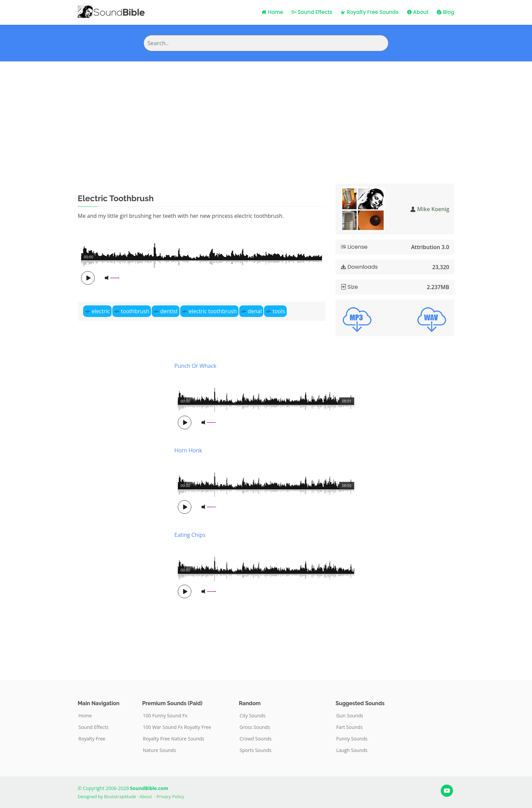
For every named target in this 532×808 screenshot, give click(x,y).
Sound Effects (312, 12)
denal (255, 311)
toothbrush (135, 311)
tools (279, 311)
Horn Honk (188, 450)
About (418, 12)
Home (272, 12)
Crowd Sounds (256, 739)
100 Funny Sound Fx (165, 716)
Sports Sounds (255, 750)
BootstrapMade (120, 796)
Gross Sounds (255, 727)
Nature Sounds (159, 750)
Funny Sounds (352, 739)
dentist (169, 311)
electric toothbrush (213, 311)
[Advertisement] (266, 112)
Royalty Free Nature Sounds (174, 739)
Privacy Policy (170, 796)
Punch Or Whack (195, 366)
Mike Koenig (433, 209)
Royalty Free (92, 739)
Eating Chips (190, 535)
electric (101, 311)
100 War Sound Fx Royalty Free (177, 727)
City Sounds (253, 716)
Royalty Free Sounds (369, 12)
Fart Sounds (349, 727)
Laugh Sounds (352, 750)
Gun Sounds (350, 716)
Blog (445, 12)
